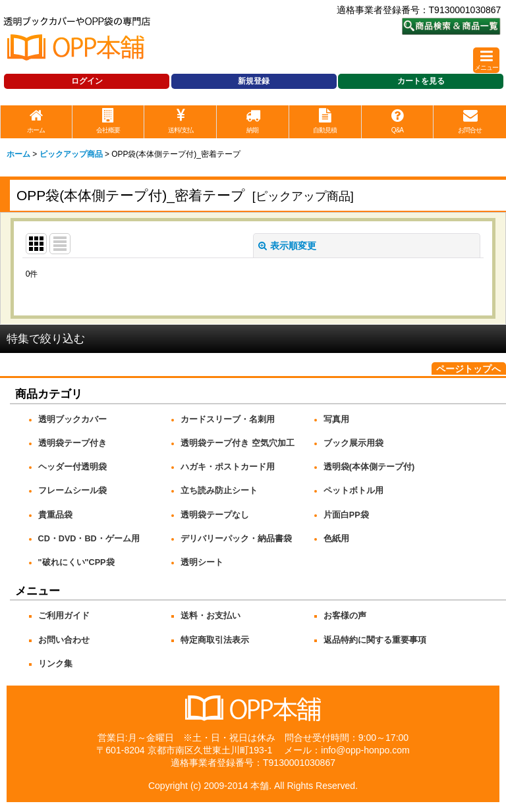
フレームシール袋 (72, 491)
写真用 (336, 420)
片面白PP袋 (346, 515)
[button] (486, 60)
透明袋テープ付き (72, 443)
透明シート (202, 562)
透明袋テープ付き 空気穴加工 (238, 443)
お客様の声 (345, 616)
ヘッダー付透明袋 (72, 467)
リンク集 (55, 664)
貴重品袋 (55, 515)
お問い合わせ (64, 640)
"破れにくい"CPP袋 (76, 562)
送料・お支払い (211, 616)
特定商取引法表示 (215, 640)
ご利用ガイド (64, 616)
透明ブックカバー (72, 420)
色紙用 (336, 539)
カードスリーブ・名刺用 (228, 420)
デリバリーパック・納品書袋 (236, 539)
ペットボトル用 (353, 491)
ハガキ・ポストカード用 (228, 467)
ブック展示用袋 (353, 443)
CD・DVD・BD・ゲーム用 (89, 539)
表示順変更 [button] (287, 246)
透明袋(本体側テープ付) (369, 467)
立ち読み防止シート (219, 491)
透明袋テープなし (215, 515)
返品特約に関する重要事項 (375, 640)
